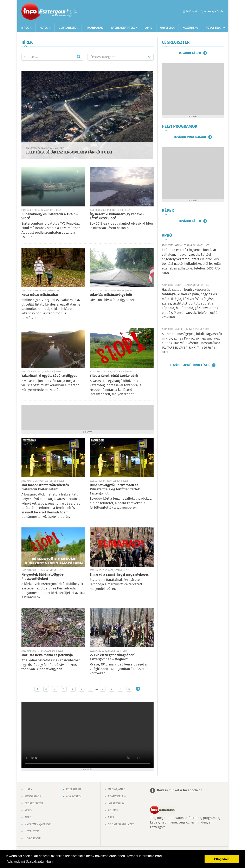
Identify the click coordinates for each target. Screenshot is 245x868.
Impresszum (116, 804)
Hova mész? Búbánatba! (40, 295)
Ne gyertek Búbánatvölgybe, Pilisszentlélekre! (43, 577)
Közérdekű (190, 28)
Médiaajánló (117, 790)
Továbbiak (213, 28)
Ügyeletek (167, 28)
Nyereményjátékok (124, 28)
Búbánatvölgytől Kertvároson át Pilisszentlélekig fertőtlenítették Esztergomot (115, 489)
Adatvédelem (117, 797)
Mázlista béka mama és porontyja (47, 655)
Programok (94, 28)
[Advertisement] (88, 417)
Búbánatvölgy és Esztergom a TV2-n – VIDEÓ (50, 216)
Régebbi (138, 689)
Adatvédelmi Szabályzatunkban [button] (30, 862)
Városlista (76, 12)
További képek (190, 221)
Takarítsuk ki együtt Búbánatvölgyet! (49, 376)
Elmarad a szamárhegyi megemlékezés (119, 575)
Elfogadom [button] (222, 859)
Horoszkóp (33, 839)
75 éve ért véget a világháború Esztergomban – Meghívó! (113, 657)
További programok (190, 137)
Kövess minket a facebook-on (180, 790)
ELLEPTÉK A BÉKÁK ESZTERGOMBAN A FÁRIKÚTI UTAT (69, 152)
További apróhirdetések (190, 365)
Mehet (79, 57)
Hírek (25, 28)
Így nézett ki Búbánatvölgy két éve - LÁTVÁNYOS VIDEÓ (117, 216)
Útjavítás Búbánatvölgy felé (111, 295)
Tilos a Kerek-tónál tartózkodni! (114, 376)
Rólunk (113, 811)
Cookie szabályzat (121, 825)
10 (129, 689)
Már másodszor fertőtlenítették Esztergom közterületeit (45, 487)
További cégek (190, 53)
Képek (44, 28)
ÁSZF (111, 818)
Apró (149, 28)
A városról (74, 797)
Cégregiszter (68, 28)
